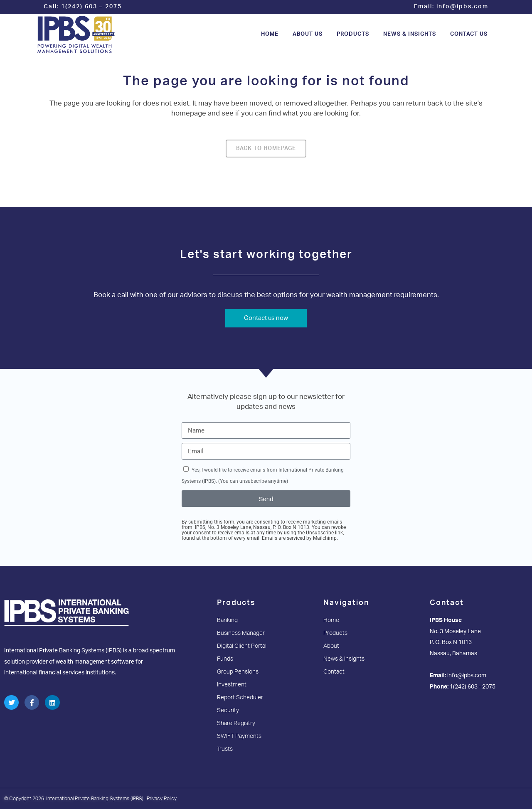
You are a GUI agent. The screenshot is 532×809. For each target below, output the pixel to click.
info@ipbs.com (462, 7)
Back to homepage (266, 149)
